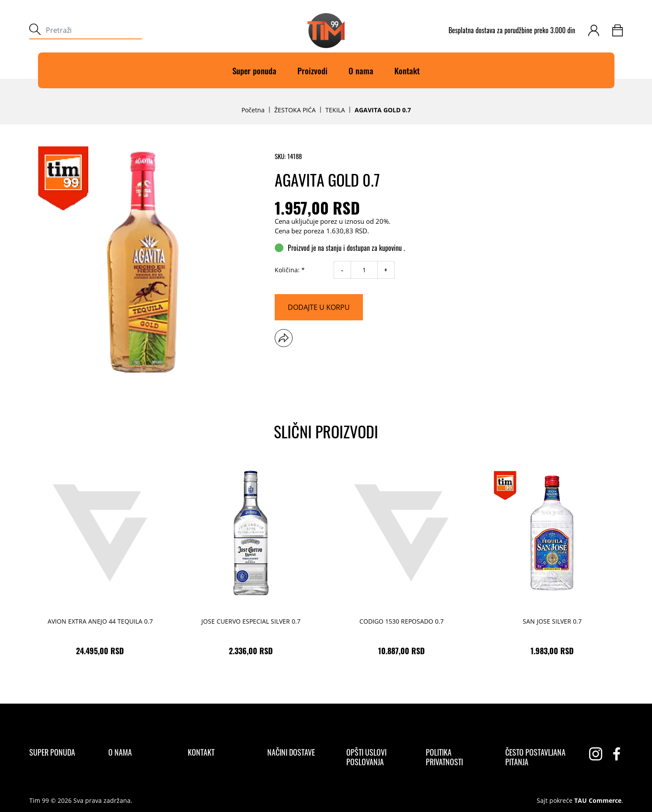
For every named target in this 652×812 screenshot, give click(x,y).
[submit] (35, 30)
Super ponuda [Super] (254, 70)
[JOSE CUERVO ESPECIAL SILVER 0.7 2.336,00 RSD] (251, 561)
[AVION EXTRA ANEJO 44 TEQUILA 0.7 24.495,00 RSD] (100, 561)
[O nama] (120, 752)
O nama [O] (361, 70)
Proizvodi (312, 70)
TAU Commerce (598, 801)
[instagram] (596, 754)
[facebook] (617, 754)
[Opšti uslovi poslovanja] (378, 757)
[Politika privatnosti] (458, 757)
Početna (253, 110)
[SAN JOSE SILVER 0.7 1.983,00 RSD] (552, 561)
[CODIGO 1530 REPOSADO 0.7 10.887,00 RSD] (402, 561)
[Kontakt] (201, 752)
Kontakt (407, 70)
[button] (284, 338)
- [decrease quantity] (342, 270)
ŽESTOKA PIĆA (295, 110)
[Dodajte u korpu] (319, 307)
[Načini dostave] (291, 752)
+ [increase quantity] (386, 270)
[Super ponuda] (52, 752)
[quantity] (364, 270)
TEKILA (335, 110)
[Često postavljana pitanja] (537, 757)
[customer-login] (594, 30)
